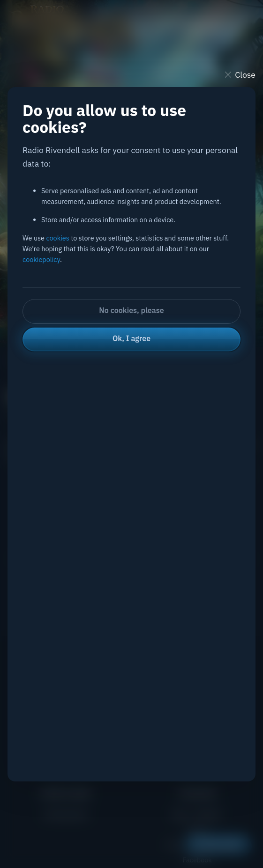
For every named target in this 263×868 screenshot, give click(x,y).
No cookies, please (131, 310)
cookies (57, 238)
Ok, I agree (131, 338)
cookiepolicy (41, 259)
